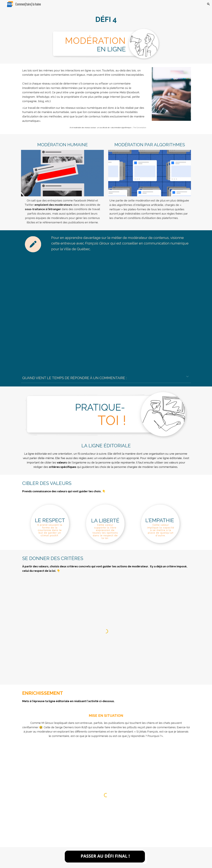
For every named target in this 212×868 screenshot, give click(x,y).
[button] (208, 4)
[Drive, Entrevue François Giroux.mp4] (106, 312)
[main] (106, 19)
